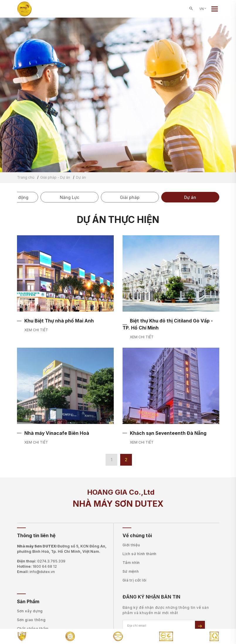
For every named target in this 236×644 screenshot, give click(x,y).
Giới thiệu (131, 545)
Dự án (190, 197)
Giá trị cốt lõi (135, 580)
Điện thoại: (41, 561)
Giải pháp (130, 197)
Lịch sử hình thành (140, 554)
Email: (36, 572)
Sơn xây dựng (30, 611)
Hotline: (37, 567)
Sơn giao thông (31, 620)
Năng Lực (69, 197)
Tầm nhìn (131, 563)
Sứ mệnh (131, 571)
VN (203, 9)
